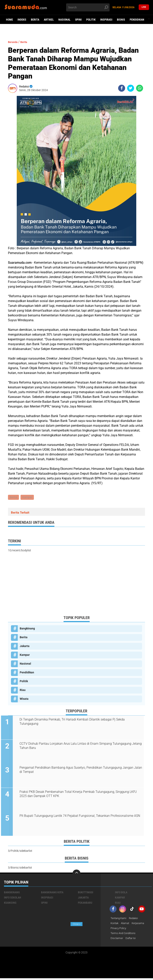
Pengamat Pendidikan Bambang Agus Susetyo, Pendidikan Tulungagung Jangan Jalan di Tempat (79, 770)
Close (77, 924)
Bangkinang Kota (52, 893)
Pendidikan (137, 20)
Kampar (28, 498)
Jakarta (25, 647)
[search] (88, 7)
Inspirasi (106, 20)
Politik (91, 20)
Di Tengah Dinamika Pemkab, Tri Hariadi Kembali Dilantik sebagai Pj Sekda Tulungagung (75, 722)
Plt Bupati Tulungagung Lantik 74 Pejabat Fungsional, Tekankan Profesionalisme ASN (79, 819)
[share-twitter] (131, 88)
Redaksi (135, 919)
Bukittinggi (86, 893)
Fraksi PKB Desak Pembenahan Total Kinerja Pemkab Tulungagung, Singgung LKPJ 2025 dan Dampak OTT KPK (80, 795)
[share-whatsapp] (140, 88)
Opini (78, 20)
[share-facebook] (122, 88)
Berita (35, 20)
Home (9, 20)
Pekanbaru (85, 903)
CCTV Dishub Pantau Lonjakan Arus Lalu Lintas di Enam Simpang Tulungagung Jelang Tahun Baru (78, 746)
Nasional (64, 20)
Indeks (22, 20)
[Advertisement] (76, 585)
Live (144, 7)
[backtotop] (76, 874)
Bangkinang (27, 629)
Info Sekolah (13, 898)
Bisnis (121, 20)
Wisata (24, 699)
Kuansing (10, 903)
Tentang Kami (119, 919)
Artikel (49, 20)
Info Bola (121, 893)
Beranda (14, 42)
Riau (23, 691)
